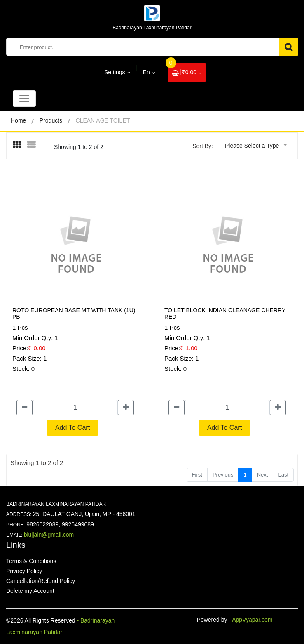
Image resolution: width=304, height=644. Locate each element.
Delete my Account (30, 591)
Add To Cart (72, 428)
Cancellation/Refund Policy (41, 581)
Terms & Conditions (31, 561)
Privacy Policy (24, 571)
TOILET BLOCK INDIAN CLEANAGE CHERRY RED (225, 314)
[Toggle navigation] (24, 99)
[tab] (20, 145)
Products (51, 120)
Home (18, 120)
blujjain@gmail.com (49, 535)
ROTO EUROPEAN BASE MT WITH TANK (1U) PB (74, 314)
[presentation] (20, 145)
